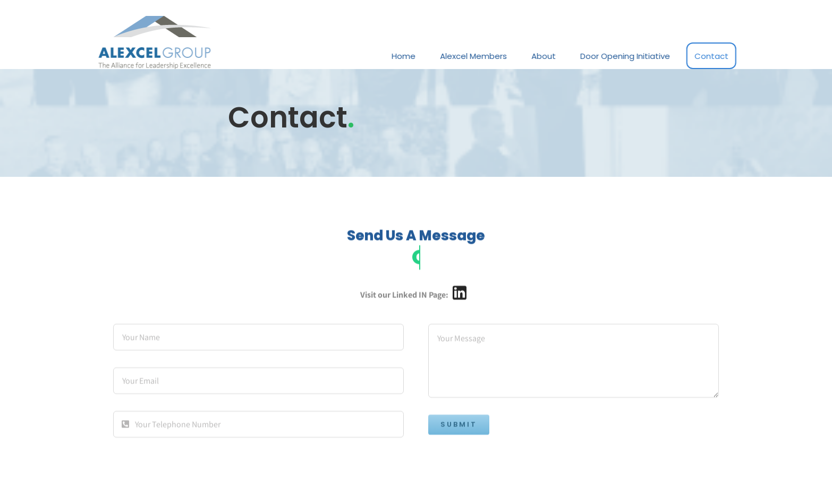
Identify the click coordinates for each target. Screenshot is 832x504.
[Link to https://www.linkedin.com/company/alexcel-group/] (460, 294)
